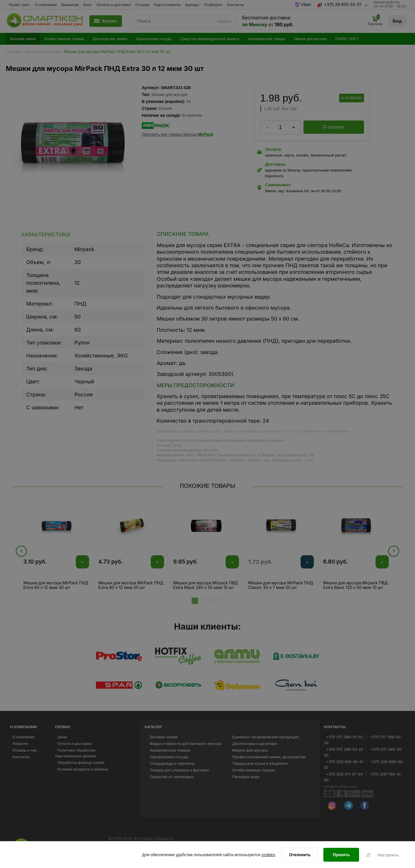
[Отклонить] (300, 856)
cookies (268, 856)
